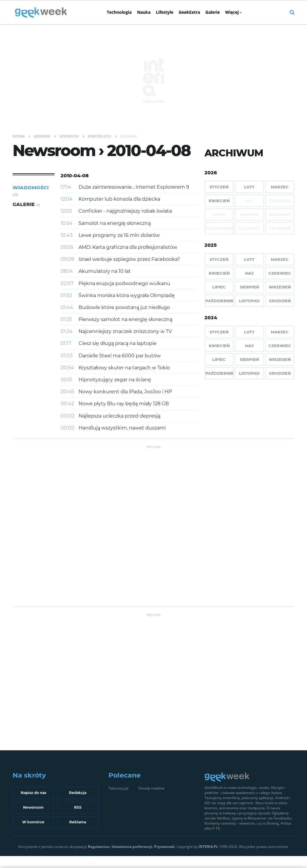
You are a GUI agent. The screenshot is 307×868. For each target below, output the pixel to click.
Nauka (144, 12)
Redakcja (78, 793)
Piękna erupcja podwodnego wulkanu (124, 283)
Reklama (78, 822)
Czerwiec (280, 273)
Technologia (119, 12)
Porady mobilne (152, 788)
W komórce (33, 822)
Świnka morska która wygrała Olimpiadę (127, 295)
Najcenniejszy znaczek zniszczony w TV (125, 331)
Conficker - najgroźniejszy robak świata (125, 211)
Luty (249, 187)
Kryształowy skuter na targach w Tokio (124, 368)
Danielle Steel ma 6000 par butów (120, 356)
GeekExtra (189, 12)
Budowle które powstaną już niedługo (124, 307)
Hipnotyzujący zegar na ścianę (115, 380)
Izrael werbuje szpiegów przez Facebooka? (129, 259)
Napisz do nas (33, 793)
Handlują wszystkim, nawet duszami (122, 428)
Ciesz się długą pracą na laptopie (118, 343)
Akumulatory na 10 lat (105, 271)
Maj (249, 273)
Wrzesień (280, 287)
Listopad (249, 301)
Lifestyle (165, 12)
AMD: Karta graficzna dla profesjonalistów (128, 247)
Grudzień (280, 301)
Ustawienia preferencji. (132, 847)
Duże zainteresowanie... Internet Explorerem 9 (134, 187)
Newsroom (33, 807)
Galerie (213, 12)
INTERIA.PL (208, 847)
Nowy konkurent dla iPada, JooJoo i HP (125, 392)
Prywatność (164, 847)
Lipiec (219, 287)
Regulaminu (99, 847)
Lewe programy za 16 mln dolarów (119, 235)
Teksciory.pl (118, 788)
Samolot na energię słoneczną (115, 223)
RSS (78, 807)
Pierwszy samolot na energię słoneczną (125, 319)
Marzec (280, 187)
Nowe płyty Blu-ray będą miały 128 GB (124, 404)
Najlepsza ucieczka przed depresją (119, 416)
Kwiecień (219, 201)
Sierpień (249, 287)
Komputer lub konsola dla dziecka (119, 199)
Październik (219, 301)
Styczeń (219, 187)
